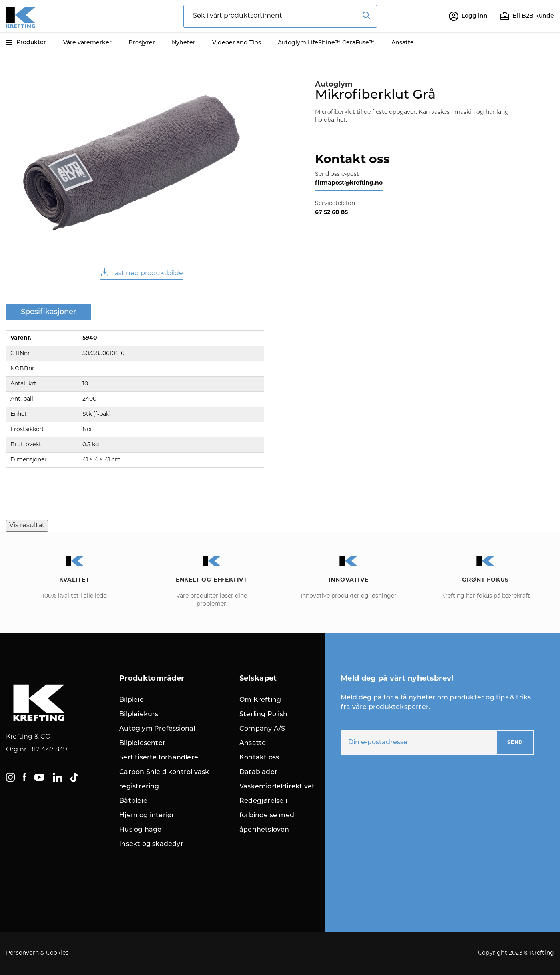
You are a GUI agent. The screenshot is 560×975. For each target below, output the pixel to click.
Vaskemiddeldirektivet (277, 787)
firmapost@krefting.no (349, 183)
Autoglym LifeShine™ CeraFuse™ (326, 43)
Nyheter (184, 43)
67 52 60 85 (331, 213)
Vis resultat (27, 526)
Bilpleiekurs (139, 715)
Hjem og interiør (147, 816)
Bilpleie (131, 700)
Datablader (258, 772)
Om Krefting (260, 700)
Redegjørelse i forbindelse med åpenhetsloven (267, 816)
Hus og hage (140, 830)
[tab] (48, 313)
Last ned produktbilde (142, 272)
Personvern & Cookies (37, 953)
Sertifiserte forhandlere (159, 758)
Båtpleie (133, 801)
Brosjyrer (142, 43)
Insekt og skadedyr (151, 844)
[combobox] (280, 16)
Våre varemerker (87, 43)
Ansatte (403, 43)
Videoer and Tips (237, 43)
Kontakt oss (259, 758)
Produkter (26, 43)
